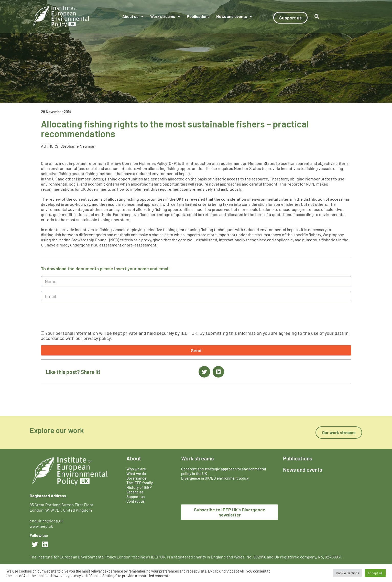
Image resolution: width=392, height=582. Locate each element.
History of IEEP (139, 487)
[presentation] (80, 316)
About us (133, 16)
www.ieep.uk (41, 526)
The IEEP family (140, 483)
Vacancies (135, 492)
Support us (135, 497)
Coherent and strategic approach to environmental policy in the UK (224, 471)
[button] (317, 17)
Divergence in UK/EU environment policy (215, 478)
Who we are (136, 469)
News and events (234, 16)
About (134, 458)
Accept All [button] (375, 573)
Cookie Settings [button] (347, 573)
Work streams (165, 16)
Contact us (135, 501)
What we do (136, 473)
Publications (198, 16)
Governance (136, 478)
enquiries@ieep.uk (47, 521)
